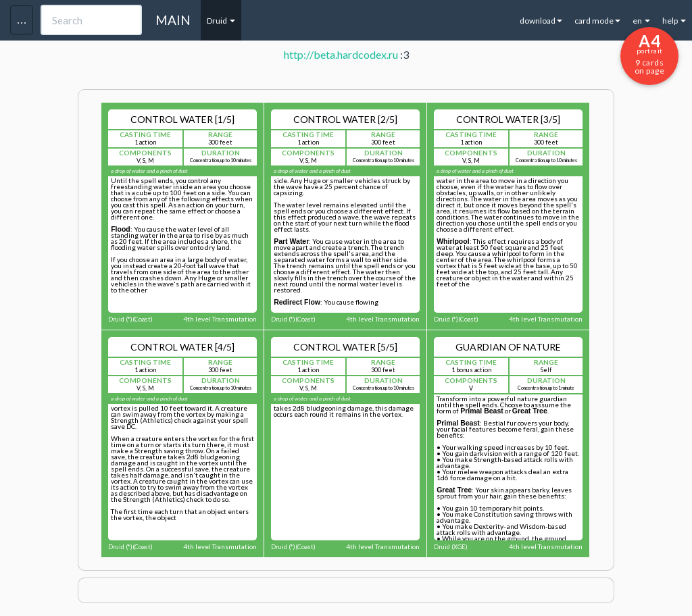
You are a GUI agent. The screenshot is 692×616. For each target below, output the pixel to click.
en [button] (641, 21)
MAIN (173, 20)
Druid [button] (221, 21)
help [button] (674, 21)
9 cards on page (649, 53)
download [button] (541, 21)
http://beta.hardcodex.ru (341, 54)
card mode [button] (597, 21)
